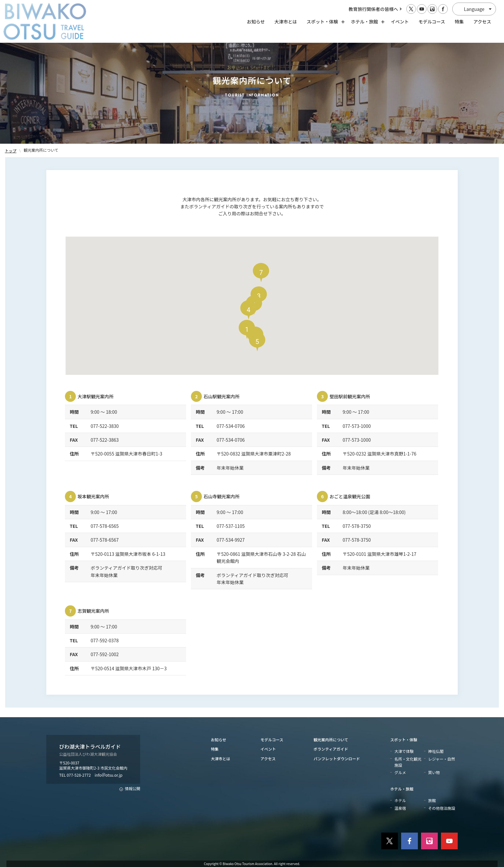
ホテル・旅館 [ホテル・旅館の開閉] (366, 22)
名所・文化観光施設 (408, 762)
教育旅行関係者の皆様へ (373, 9)
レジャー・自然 (441, 759)
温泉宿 (400, 808)
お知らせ (256, 22)
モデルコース (432, 22)
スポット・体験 (404, 740)
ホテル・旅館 (402, 789)
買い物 (434, 772)
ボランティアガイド (331, 749)
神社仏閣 (436, 751)
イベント (400, 22)
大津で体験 (404, 751)
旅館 (432, 800)
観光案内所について (331, 740)
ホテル (400, 800)
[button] (248, 310)
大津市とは (286, 22)
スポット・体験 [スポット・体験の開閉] (324, 22)
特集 (459, 22)
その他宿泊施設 (442, 808)
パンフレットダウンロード (337, 759)
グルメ (400, 772)
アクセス (482, 22)
